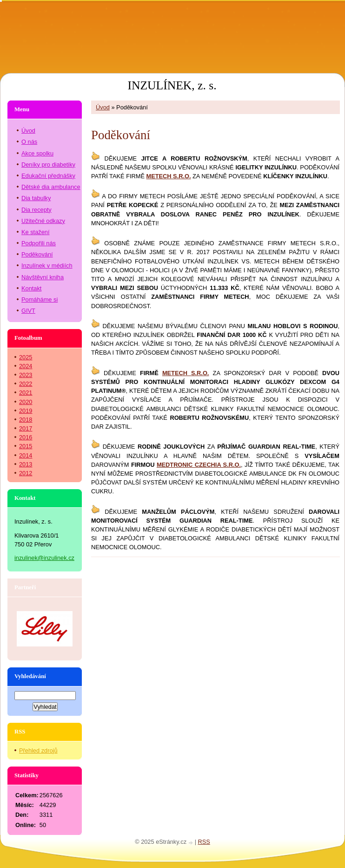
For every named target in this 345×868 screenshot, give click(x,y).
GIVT (28, 311)
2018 (26, 420)
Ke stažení (35, 232)
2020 (26, 402)
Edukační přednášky (48, 176)
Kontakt (31, 288)
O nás (29, 142)
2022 (26, 384)
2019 (26, 411)
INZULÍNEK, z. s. (172, 85)
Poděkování (37, 254)
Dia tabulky (36, 198)
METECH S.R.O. (186, 373)
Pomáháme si (40, 299)
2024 (26, 366)
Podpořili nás (39, 243)
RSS (204, 842)
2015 (26, 446)
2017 (26, 428)
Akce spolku (37, 153)
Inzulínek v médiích (47, 266)
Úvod (103, 107)
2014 (26, 455)
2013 (26, 464)
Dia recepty (36, 210)
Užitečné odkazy (43, 221)
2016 (26, 437)
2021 (26, 393)
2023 (26, 375)
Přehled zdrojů (38, 750)
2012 (26, 473)
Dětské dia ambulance (51, 187)
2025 (26, 357)
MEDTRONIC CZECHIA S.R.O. (199, 465)
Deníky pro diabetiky (48, 165)
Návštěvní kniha (43, 277)
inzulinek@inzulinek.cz (44, 558)
